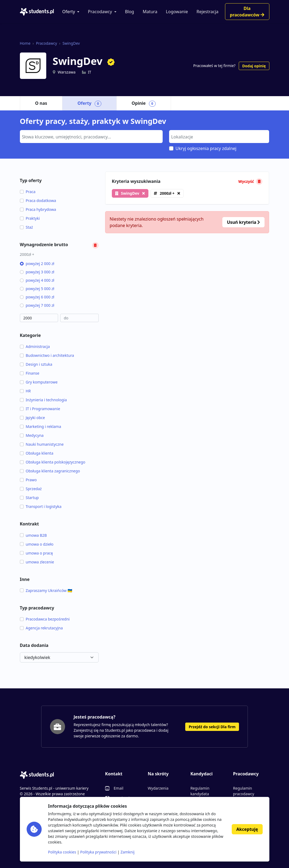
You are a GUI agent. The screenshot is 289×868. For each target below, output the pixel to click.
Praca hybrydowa (38, 209)
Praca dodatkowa (38, 201)
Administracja (35, 346)
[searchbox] (91, 136)
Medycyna (32, 435)
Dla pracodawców (247, 12)
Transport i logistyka (41, 506)
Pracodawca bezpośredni (45, 619)
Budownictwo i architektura (47, 355)
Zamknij (127, 852)
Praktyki (30, 218)
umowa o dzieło (37, 544)
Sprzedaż (31, 489)
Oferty (69, 12)
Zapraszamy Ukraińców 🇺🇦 (46, 590)
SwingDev (71, 43)
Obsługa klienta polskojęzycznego (53, 462)
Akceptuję (247, 829)
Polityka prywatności (98, 852)
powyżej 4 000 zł (37, 280)
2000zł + (167, 193)
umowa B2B (33, 535)
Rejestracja (208, 12)
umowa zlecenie (37, 562)
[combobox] (91, 137)
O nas (41, 103)
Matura (150, 12)
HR (25, 391)
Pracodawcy (100, 12)
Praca (28, 192)
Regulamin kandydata (200, 791)
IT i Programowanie (40, 409)
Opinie (144, 103)
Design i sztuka (36, 364)
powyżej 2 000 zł (37, 264)
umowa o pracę (36, 553)
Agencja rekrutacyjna (41, 628)
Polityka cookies (62, 852)
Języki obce (33, 418)
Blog (130, 12)
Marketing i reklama (41, 426)
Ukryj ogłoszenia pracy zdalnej (206, 148)
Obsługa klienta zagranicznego (50, 471)
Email (119, 788)
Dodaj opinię (254, 66)
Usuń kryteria (243, 222)
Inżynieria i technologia (43, 400)
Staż (26, 227)
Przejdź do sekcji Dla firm (212, 727)
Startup (29, 498)
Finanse (30, 373)
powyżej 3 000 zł (37, 272)
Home (25, 43)
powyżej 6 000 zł (37, 297)
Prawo (28, 480)
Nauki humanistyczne (42, 444)
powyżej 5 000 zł (37, 289)
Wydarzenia (158, 788)
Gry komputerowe (39, 382)
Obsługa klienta (37, 453)
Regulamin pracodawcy (244, 791)
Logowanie (177, 12)
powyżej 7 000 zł (37, 305)
